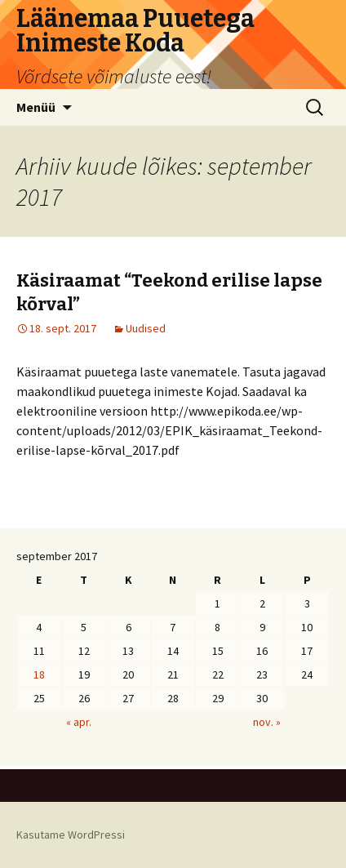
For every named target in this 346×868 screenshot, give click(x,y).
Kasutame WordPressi (71, 835)
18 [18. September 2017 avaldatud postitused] (39, 674)
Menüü (36, 107)
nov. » (267, 722)
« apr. (79, 722)
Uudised (146, 328)
